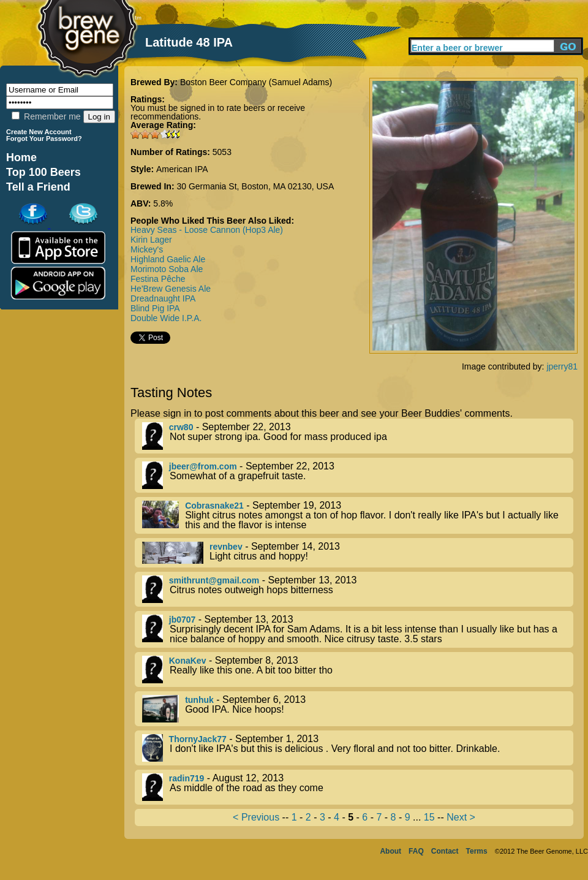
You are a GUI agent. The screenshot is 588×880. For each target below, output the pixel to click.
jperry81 (562, 366)
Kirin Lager (151, 240)
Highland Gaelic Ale (168, 259)
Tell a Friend (38, 187)
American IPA (182, 169)
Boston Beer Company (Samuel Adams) (256, 82)
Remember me (46, 116)
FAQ (416, 851)
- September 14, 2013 (358, 553)
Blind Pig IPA (155, 308)
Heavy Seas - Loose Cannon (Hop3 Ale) (207, 230)
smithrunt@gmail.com (214, 580)
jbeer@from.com (203, 466)
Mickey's (147, 249)
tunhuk (199, 700)
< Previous (256, 817)
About (390, 851)
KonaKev (188, 661)
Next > (461, 817)
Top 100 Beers (43, 172)
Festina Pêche (158, 279)
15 (429, 817)
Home (21, 157)
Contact (445, 851)
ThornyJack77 (198, 739)
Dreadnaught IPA (163, 298)
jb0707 (183, 620)
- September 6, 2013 (358, 709)
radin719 (187, 778)
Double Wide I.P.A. (166, 318)
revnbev (226, 547)
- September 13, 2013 (358, 589)
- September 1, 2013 (358, 748)
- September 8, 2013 (358, 669)
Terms (477, 851)
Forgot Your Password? (44, 138)
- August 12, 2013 (358, 787)
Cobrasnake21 (214, 506)
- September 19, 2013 (358, 515)
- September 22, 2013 (358, 436)
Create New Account (39, 132)
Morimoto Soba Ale (167, 269)
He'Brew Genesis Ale (171, 289)
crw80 (181, 427)
